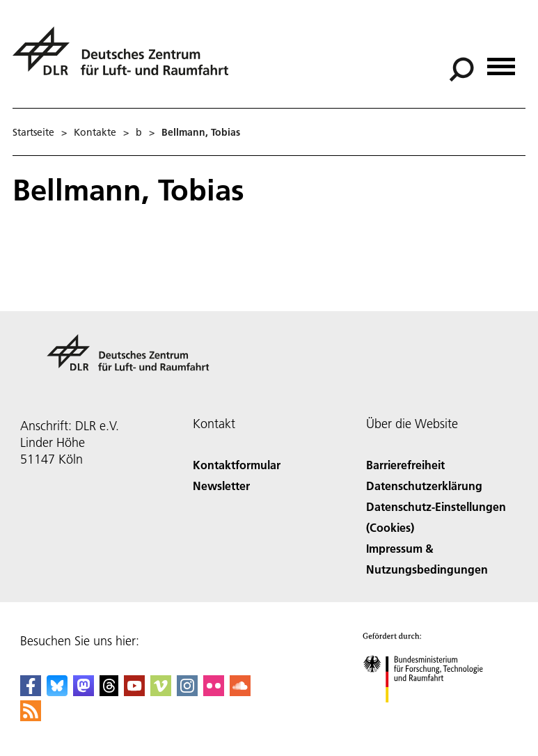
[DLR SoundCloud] (240, 692)
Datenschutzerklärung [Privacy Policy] (424, 486)
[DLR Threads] (109, 692)
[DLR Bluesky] (57, 692)
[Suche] (461, 70)
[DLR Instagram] (187, 692)
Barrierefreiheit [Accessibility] (405, 465)
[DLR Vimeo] (161, 692)
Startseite (33, 132)
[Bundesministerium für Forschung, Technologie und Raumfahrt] (430, 715)
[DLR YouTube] (134, 692)
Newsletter (221, 486)
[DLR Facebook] (31, 692)
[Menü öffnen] (501, 62)
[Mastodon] (84, 692)
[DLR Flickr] (214, 692)
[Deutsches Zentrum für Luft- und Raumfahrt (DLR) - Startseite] (126, 59)
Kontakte (95, 132)
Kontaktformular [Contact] (237, 465)
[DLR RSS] (31, 717)
